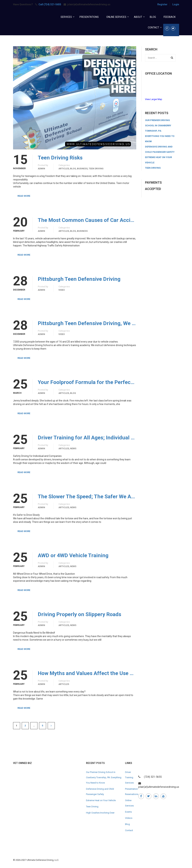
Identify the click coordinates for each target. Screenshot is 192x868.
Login (176, 4)
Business (82, 169)
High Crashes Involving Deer (100, 813)
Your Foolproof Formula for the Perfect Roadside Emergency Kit (87, 382)
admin (41, 169)
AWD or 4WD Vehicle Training (73, 555)
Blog (73, 169)
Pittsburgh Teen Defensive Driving (79, 279)
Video (62, 290)
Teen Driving (96, 169)
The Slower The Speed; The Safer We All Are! (87, 497)
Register (162, 4)
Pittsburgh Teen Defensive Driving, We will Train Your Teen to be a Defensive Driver (87, 323)
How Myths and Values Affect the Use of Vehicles (87, 673)
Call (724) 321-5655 (50, 4)
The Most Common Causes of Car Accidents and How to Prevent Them (87, 220)
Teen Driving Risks (60, 158)
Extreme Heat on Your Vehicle (101, 800)
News (73, 449)
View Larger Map (154, 99)
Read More (24, 196)
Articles (64, 169)
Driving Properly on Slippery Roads (79, 614)
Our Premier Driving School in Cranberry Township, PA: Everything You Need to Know (160, 131)
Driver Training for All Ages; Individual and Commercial (87, 438)
